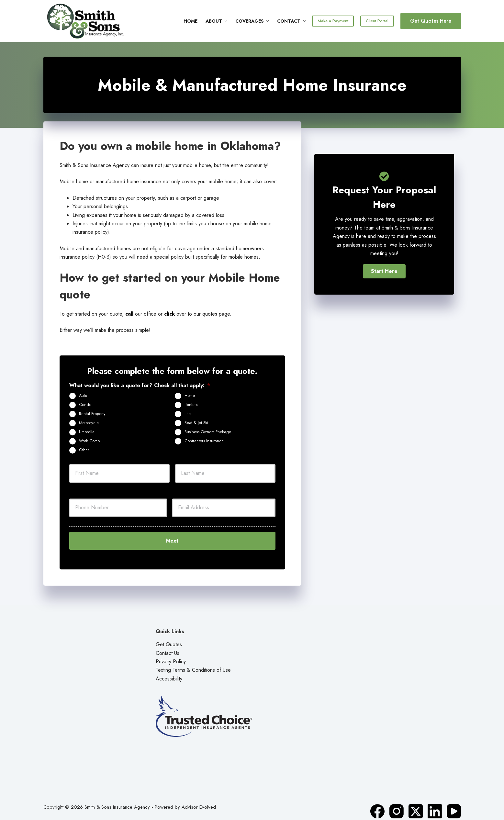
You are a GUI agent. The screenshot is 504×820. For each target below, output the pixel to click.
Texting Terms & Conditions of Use (193, 663)
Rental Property (92, 414)
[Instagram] (397, 805)
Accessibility (169, 672)
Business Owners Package (208, 432)
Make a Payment (333, 21)
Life (188, 414)
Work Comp (89, 441)
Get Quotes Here (431, 21)
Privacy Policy (171, 655)
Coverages (253, 21)
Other (84, 450)
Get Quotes (169, 638)
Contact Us (168, 646)
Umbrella (87, 432)
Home (190, 21)
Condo (85, 405)
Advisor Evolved (199, 801)
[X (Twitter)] (416, 805)
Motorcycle (89, 423)
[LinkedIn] (435, 805)
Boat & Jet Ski (196, 423)
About (217, 21)
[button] (384, 271)
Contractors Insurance (204, 441)
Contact (291, 21)
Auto (83, 396)
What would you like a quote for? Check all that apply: (140, 386)
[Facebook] (377, 805)
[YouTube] (454, 805)
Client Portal (377, 21)
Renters (191, 405)
